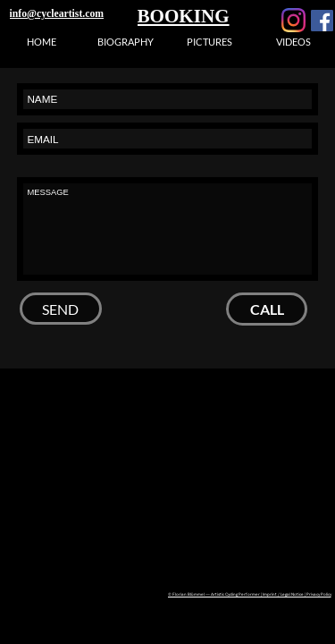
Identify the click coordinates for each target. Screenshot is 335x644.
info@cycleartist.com (57, 14)
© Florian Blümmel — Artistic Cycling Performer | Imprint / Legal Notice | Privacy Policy (250, 594)
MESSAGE (167, 229)
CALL (267, 309)
